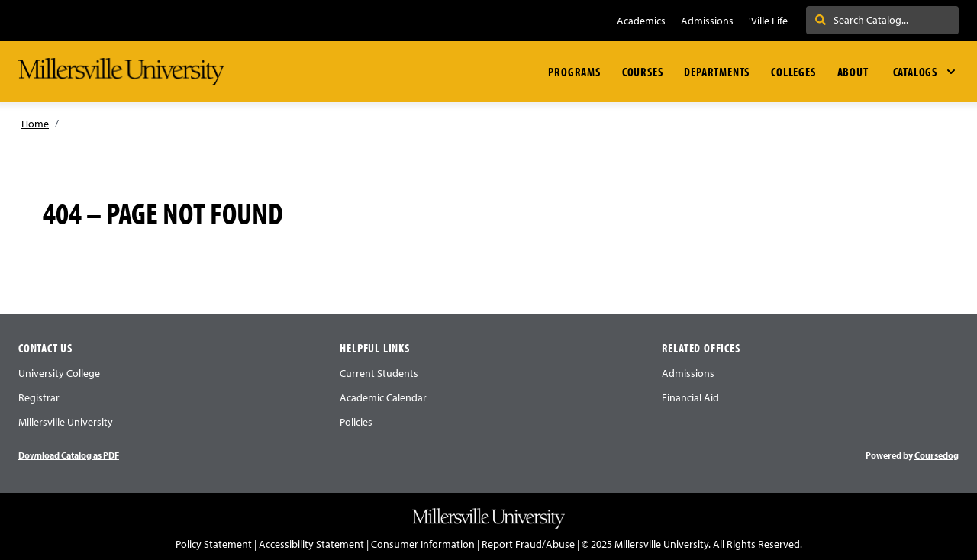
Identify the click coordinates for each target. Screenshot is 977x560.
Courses (643, 72)
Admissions (707, 21)
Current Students (379, 373)
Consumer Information (423, 544)
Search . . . (847, 20)
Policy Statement (214, 544)
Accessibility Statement (311, 544)
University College (59, 373)
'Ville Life (768, 21)
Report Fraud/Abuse (528, 544)
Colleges (793, 72)
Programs (574, 72)
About (853, 72)
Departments (717, 72)
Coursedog (937, 455)
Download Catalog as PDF (69, 455)
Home (35, 124)
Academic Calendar (383, 397)
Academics (641, 21)
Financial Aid (690, 397)
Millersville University (66, 422)
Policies (356, 422)
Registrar (39, 397)
